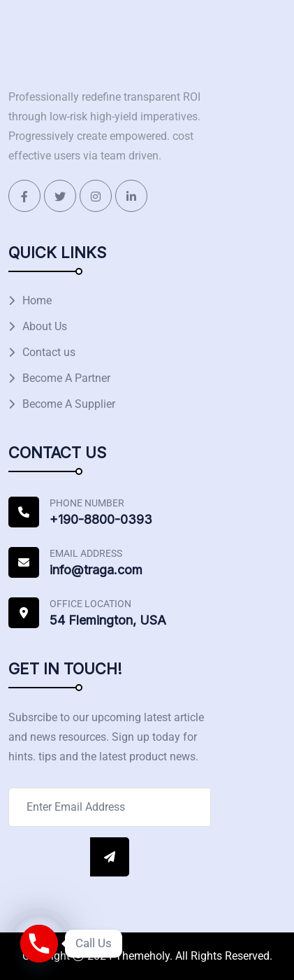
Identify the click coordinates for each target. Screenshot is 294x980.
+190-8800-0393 (101, 519)
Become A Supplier (69, 404)
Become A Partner (66, 378)
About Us (45, 326)
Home (37, 300)
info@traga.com (96, 570)
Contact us (49, 352)
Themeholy (142, 956)
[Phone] (39, 944)
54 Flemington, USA (108, 620)
